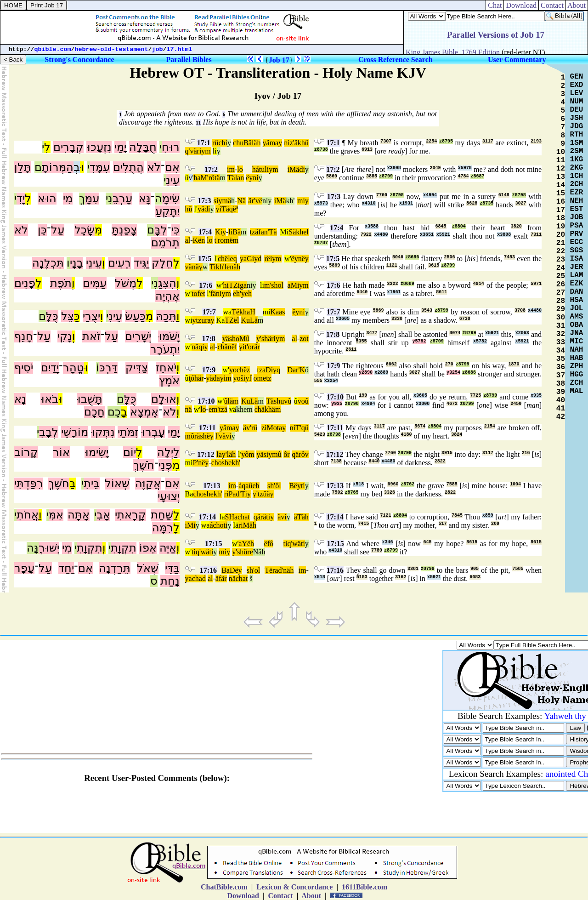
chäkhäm (268, 409)
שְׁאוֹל (117, 484)
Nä (241, 201)
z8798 (397, 195)
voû (303, 401)
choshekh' (226, 463)
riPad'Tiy (237, 494)
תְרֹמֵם (165, 243)
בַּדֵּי (172, 568)
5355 (362, 341)
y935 (337, 404)
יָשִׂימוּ (96, 452)
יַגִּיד (141, 263)
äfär (221, 578)
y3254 (453, 373)
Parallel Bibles (189, 60)
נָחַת (170, 581)
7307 (386, 141)
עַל (58, 230)
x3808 (394, 168)
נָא (20, 399)
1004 (515, 484)
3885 (372, 176)
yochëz (240, 370)
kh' (291, 201)
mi (267, 312)
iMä (280, 201)
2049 (435, 168)
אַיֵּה (168, 548)
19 (561, 227)
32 (561, 334)
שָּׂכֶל (85, 230)
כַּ (77, 316)
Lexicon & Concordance (294, 887)
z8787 (321, 243)
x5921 (443, 235)
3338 (397, 319)
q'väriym (198, 151)
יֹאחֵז (166, 368)
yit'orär (249, 347)
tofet (198, 293)
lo (240, 169)
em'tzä (218, 409)
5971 (536, 284)
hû (189, 209)
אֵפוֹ (148, 548)
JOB (577, 217)
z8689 (407, 284)
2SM (577, 151)
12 (561, 169)
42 (561, 417)
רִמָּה (163, 528)
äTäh (301, 517)
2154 (490, 426)
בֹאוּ (49, 399)
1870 (514, 364)
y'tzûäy (263, 494)
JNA (577, 333)
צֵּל (68, 316)
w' (288, 259)
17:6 (206, 285)
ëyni (252, 178)
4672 (452, 404)
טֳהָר (73, 368)
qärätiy (264, 517)
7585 (452, 484)
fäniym (221, 293)
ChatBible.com (224, 887)
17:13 (212, 486)
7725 (475, 396)
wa (228, 312)
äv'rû (250, 428)
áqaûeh (249, 486)
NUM (577, 102)
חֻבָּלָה (143, 147)
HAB (577, 358)
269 (495, 524)
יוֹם (130, 452)
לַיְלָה (168, 452)
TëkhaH (243, 312)
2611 (351, 350)
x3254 (331, 381)
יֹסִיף (24, 368)
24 (561, 268)
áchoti (218, 525)
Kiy (220, 232)
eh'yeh (242, 293)
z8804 (459, 226)
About (577, 5)
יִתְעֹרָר (165, 349)
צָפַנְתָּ (124, 230)
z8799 (386, 176)
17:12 (206, 454)
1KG (577, 159)
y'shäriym (271, 339)
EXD (577, 85)
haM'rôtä (206, 178)
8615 (472, 542)
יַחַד (66, 568)
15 (561, 194)
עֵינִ (173, 180)
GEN (577, 77)
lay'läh (226, 454)
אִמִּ (56, 515)
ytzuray (204, 320)
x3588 (372, 226)
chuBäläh (247, 143)
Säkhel (299, 232)
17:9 (209, 370)
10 (561, 152)
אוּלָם (164, 399)
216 (526, 453)
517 (443, 524)
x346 (388, 542)
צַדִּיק (137, 368)
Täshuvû (279, 401)
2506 (450, 257)
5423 (320, 435)
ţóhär (196, 378)
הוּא (47, 199)
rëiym (273, 259)
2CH (577, 184)
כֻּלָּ (52, 316)
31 (561, 326)
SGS (577, 251)
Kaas (277, 312)
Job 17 (279, 60)
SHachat (237, 517)
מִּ (98, 230)
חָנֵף (24, 336)
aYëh (246, 544)
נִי (109, 199)
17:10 (206, 401)
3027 (521, 203)
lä (236, 525)
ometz (263, 378)
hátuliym (265, 169)
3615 (434, 265)
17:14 (207, 517)
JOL (577, 308)
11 (198, 123)
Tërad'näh (279, 570)
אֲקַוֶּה (148, 484)
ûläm (231, 401)
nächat (238, 578)
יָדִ (21, 199)
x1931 (406, 203)
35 (561, 359)
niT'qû (299, 428)
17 (561, 210)
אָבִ (103, 515)
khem (244, 409)
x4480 (381, 235)
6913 (367, 150)
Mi (285, 232)
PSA (577, 226)
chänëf (227, 347)
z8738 (321, 150)
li (215, 151)
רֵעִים (119, 263)
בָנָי (76, 263)
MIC (577, 342)
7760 (382, 195)
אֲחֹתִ (28, 515)
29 (561, 309)
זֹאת (91, 336)
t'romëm (227, 240)
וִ (102, 316)
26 (561, 285)
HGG (577, 375)
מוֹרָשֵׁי (75, 432)
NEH (577, 201)
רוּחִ (171, 147)
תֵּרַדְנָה (115, 568)
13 (561, 177)
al (188, 240)
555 (318, 381)
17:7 (209, 312)
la (222, 517)
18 (561, 218)
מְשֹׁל (126, 283)
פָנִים (25, 283)
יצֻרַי (91, 316)
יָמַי (120, 147)
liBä (235, 232)
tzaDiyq (269, 370)
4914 (479, 284)
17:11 (207, 428)
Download (521, 5)
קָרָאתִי (130, 515)
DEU (577, 110)
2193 (536, 141)
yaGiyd (251, 259)
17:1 (204, 143)
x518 (358, 484)
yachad (195, 578)
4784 (463, 176)
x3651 (427, 235)
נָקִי (65, 336)
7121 (385, 516)
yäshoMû (236, 339)
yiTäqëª (227, 209)
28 (561, 301)
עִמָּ (92, 199)
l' (196, 209)
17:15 (213, 544)
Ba (189, 494)
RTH (577, 135)
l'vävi (223, 436)
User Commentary (517, 60)
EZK (577, 284)
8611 (441, 292)
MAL (577, 391)
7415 (363, 524)
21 (561, 243)
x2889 (381, 373)
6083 (475, 577)
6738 (465, 319)
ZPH (577, 366)
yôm (248, 454)
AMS (577, 317)
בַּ (73, 484)
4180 (406, 435)
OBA (577, 325)
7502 (337, 493)
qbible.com (53, 49)
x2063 (522, 333)
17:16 (208, 570)
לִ (47, 147)
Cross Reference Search (396, 60)
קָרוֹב (26, 452)
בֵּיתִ (92, 484)
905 (475, 569)
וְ (104, 263)
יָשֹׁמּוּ (169, 336)
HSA (577, 300)
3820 (516, 226)
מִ (149, 316)
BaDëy (232, 570)
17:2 (211, 169)
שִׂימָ (171, 199)
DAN (577, 292)
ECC (577, 242)
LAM (577, 275)
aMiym (298, 285)
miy (303, 201)
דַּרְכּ (108, 368)
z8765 (351, 493)
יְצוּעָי (169, 496)
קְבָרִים (68, 147)
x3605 (343, 319)
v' (191, 178)
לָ (176, 528)
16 (561, 202)
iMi (190, 525)
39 (561, 392)
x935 (536, 396)
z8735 (486, 203)
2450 (516, 404)
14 (561, 185)
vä (233, 409)
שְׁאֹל (148, 568)
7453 (509, 257)
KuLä (249, 320)
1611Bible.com (365, 887)
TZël (232, 320)
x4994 (430, 195)
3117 (488, 141)
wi (189, 320)
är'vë (255, 201)
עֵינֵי (94, 263)
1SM (577, 143)
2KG (577, 168)
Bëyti (297, 486)
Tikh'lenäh (225, 267)
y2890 (366, 373)
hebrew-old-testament (112, 49)
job (158, 49)
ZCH (577, 383)
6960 (393, 484)
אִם (172, 167)
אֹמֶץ (169, 381)
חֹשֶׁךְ (144, 465)
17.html (180, 49)
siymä (222, 201)
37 (561, 376)
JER (577, 267)
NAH (577, 350)
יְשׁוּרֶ (49, 548)
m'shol (274, 285)
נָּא (145, 199)
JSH (577, 118)
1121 (392, 265)
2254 (431, 141)
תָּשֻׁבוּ (90, 399)
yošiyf (243, 378)
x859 (488, 516)
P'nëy (201, 463)
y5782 (419, 341)
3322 (393, 284)
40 (561, 400)
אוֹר (61, 452)
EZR (577, 193)
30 (561, 318)
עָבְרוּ (153, 432)
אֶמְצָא (144, 412)
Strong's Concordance (79, 60)
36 (561, 367)
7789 (377, 550)
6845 (441, 226)
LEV (577, 93)
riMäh (247, 525)
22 (561, 251)
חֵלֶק (162, 263)
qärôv (300, 454)
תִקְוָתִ (124, 548)
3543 (427, 310)
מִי (68, 199)
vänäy (194, 267)
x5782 (480, 341)
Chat (495, 5)
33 (561, 342)
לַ (176, 515)
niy (267, 201)
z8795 (446, 141)
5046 (398, 257)
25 (561, 276)
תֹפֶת (61, 283)
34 (561, 351)
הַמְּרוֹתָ (58, 167)
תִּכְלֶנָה (48, 263)
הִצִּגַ (167, 283)
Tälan (236, 178)
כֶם (114, 412)
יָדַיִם (50, 368)
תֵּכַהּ (166, 316)
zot (304, 339)
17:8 (208, 339)
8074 (455, 333)
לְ (28, 199)
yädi (204, 209)
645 (427, 542)
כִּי (175, 230)
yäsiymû (269, 454)
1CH (577, 176)
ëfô (269, 544)
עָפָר (24, 568)
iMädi (296, 169)
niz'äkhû (296, 143)
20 (561, 235)
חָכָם (94, 412)
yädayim (218, 378)
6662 (391, 364)
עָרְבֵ (122, 199)
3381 (413, 569)
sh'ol (254, 570)
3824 (457, 435)
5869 (332, 176)
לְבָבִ (49, 432)
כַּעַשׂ (135, 316)
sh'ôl (274, 486)
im (231, 169)
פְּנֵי (165, 465)
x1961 (394, 292)
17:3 (204, 201)
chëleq (227, 259)
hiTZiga (235, 285)
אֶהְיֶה (167, 296)
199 (363, 396)
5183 (362, 577)
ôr (286, 454)
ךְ (82, 199)
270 (449, 364)
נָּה (33, 548)
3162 (401, 577)
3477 (372, 333)
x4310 (369, 203)
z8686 (412, 257)
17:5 (205, 259)
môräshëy (199, 436)
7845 (457, 516)
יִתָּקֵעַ (167, 211)
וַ (178, 316)
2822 (440, 461)
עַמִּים (95, 283)
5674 (420, 426)
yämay (273, 143)
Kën (199, 240)
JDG (577, 126)
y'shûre (243, 552)
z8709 (437, 341)
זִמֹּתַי (128, 432)
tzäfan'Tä (263, 232)
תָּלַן (23, 167)
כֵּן (42, 230)
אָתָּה (79, 515)
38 (561, 384)
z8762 (407, 484)
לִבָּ (161, 230)
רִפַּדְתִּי (29, 484)
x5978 (465, 168)
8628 (472, 203)
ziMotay (274, 428)
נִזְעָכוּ (99, 147)
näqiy (200, 347)
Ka (221, 320)
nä (189, 409)
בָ (124, 412)
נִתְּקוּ (103, 432)
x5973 (321, 203)
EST (577, 209)
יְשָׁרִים (138, 336)
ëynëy (300, 259)
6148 (504, 195)
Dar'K (296, 370)
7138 (336, 461)
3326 (390, 493)
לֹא (154, 167)
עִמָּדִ (100, 167)
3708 (520, 310)
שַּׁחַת (162, 515)
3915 (447, 453)
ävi (282, 517)
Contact (552, 5)
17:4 (205, 232)
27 (561, 293)
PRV (577, 234)
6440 (362, 292)
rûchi (220, 143)
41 (561, 409)
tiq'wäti (294, 544)
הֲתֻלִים (128, 167)
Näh (259, 552)
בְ (77, 167)
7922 (366, 235)
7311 (536, 235)
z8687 (477, 176)
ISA (577, 259)
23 (561, 260)
